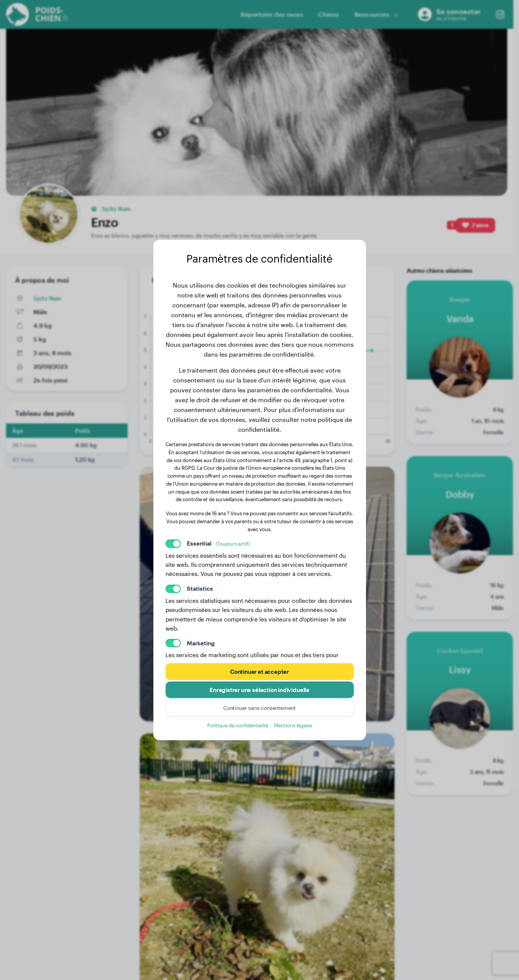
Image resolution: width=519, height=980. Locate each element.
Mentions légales (293, 725)
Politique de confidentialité (238, 725)
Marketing (201, 643)
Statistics (200, 588)
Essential (218, 543)
